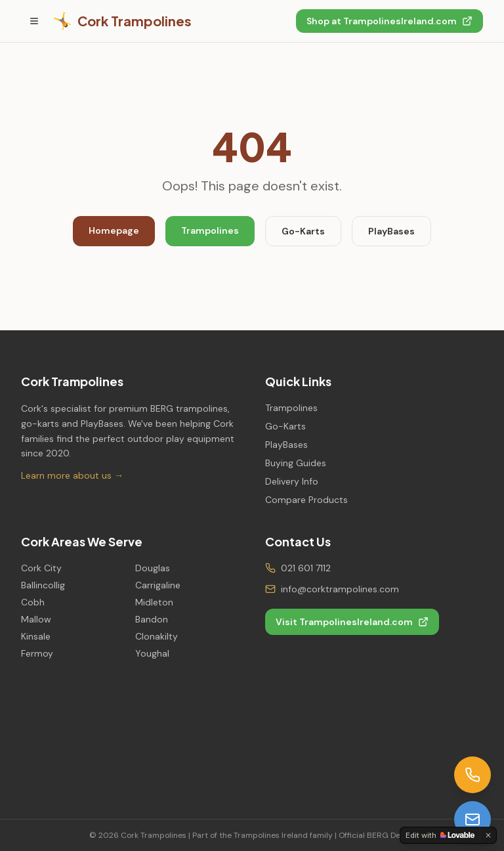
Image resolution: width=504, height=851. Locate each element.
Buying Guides (296, 463)
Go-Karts (303, 231)
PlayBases (391, 231)
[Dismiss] (488, 835)
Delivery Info (292, 481)
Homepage (114, 230)
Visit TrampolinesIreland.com (352, 622)
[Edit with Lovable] (440, 835)
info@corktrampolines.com (340, 589)
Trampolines (210, 230)
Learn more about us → (72, 475)
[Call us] (472, 775)
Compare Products (306, 500)
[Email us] (472, 819)
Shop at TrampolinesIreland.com (389, 21)
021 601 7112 (306, 568)
